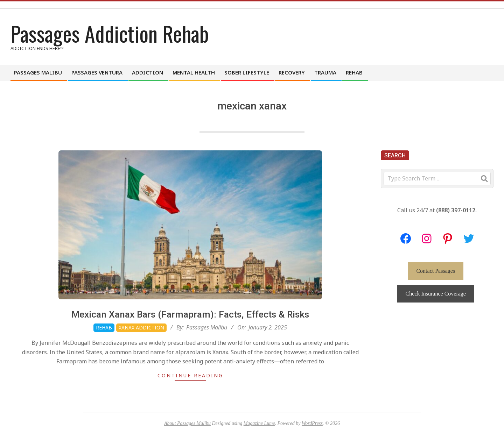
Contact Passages (436, 271)
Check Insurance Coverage (436, 294)
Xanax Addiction (141, 328)
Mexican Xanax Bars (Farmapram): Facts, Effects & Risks (190, 314)
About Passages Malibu (187, 423)
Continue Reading (190, 375)
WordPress (312, 423)
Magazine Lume (259, 423)
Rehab (104, 328)
